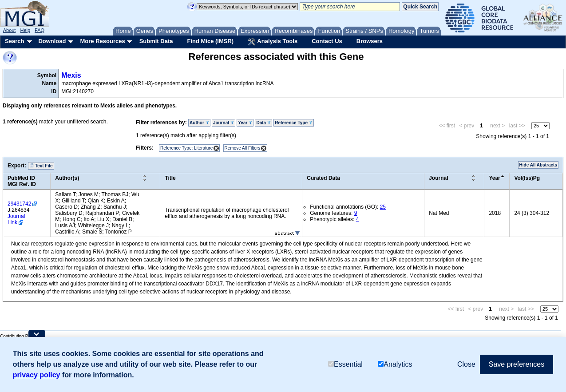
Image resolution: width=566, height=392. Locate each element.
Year (245, 123)
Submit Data (156, 41)
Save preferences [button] (517, 364)
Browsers (370, 41)
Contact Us (327, 41)
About (10, 30)
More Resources (102, 41)
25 (383, 207)
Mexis (71, 75)
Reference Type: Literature (186, 148)
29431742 (19, 204)
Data (263, 123)
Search (14, 41)
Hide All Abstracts (538, 165)
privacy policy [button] (37, 375)
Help (25, 30)
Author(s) (67, 178)
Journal (224, 123)
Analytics (395, 364)
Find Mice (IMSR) (210, 41)
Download (52, 41)
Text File (41, 166)
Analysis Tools (273, 42)
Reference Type (294, 123)
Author (199, 123)
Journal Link (16, 219)
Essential (345, 364)
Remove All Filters (243, 148)
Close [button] (466, 364)
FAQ (40, 30)
